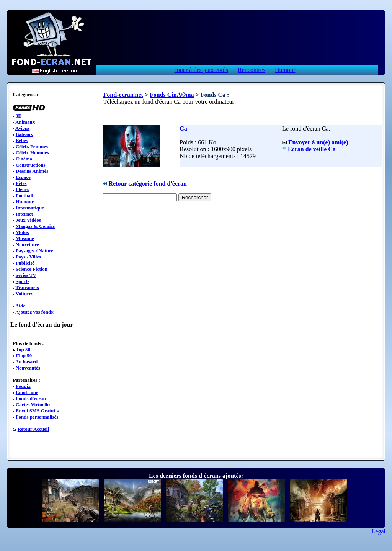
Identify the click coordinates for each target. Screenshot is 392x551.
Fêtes (21, 183)
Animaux (25, 122)
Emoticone (27, 392)
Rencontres (252, 70)
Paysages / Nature (35, 251)
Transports (27, 287)
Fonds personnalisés (37, 417)
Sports (23, 281)
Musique (25, 238)
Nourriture (27, 244)
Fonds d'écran (31, 398)
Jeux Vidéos (28, 220)
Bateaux (24, 134)
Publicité (25, 263)
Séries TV (26, 275)
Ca (183, 128)
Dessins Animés (32, 171)
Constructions (31, 165)
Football (24, 195)
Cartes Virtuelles (34, 405)
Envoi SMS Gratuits (37, 411)
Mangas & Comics (35, 226)
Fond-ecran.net (123, 95)
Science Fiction (32, 269)
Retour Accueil (33, 429)
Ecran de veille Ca (312, 149)
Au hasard (26, 362)
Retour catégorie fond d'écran (148, 184)
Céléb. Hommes (32, 153)
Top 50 (23, 349)
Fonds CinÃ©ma (172, 95)
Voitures (24, 293)
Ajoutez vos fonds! (35, 312)
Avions (22, 128)
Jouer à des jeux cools (201, 70)
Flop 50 (24, 356)
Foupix (23, 386)
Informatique (30, 208)
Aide (20, 306)
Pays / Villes (28, 257)
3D (19, 116)
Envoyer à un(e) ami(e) (318, 142)
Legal (379, 531)
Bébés (22, 140)
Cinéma (24, 159)
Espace (23, 177)
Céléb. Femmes (32, 146)
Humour (285, 70)
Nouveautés (28, 368)
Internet (24, 214)
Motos (22, 232)
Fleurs (22, 189)
